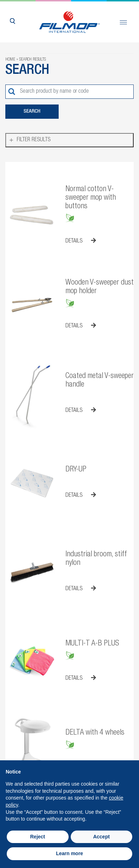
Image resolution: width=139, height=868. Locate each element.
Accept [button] (101, 837)
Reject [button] (38, 837)
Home (10, 60)
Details (81, 241)
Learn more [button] (69, 853)
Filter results (34, 140)
